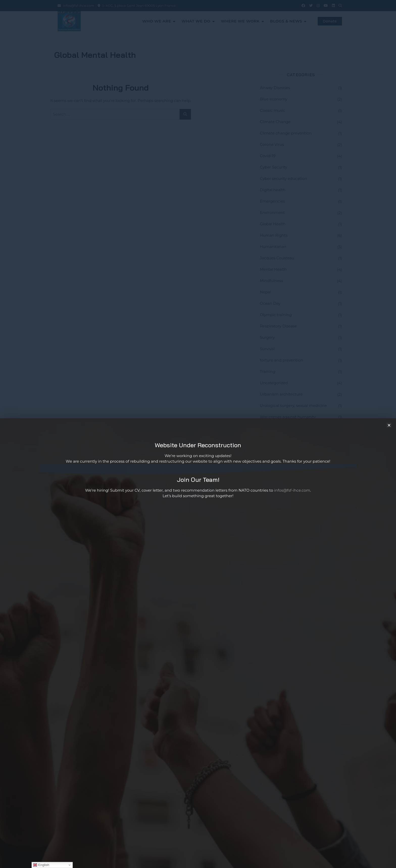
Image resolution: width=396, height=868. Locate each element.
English (41, 865)
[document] (198, 434)
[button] (389, 425)
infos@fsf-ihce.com (292, 490)
